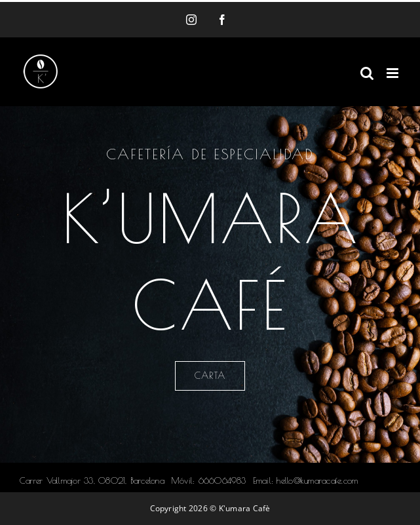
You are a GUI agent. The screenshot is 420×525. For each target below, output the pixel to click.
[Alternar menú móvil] (393, 73)
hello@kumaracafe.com (317, 480)
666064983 (222, 480)
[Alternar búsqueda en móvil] (367, 73)
